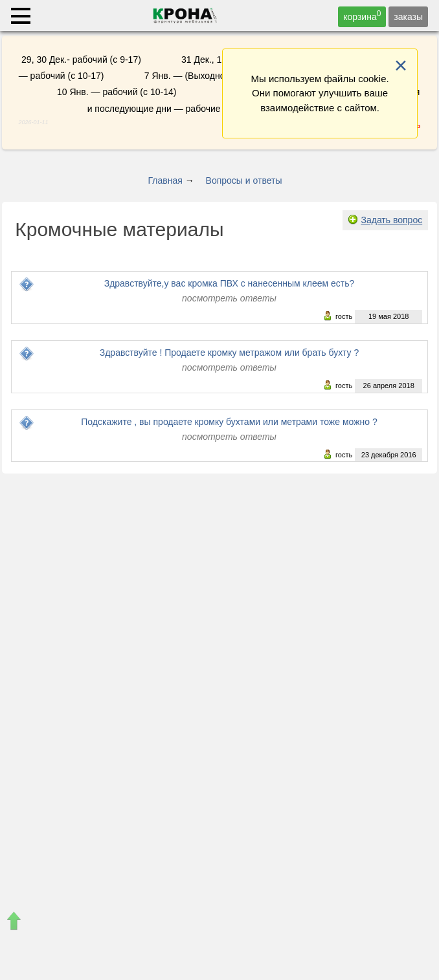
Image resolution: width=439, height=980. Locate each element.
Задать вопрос (391, 220)
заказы (408, 17)
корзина (362, 16)
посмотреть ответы (229, 298)
